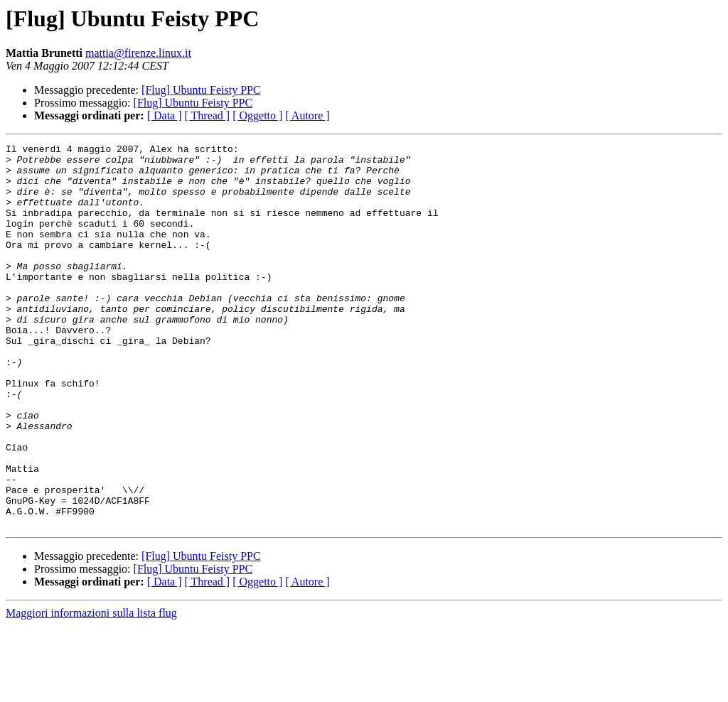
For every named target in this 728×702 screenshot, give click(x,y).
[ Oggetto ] (257, 115)
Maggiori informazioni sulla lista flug (91, 690)
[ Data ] (165, 115)
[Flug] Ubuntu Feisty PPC (201, 90)
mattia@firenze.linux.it (138, 53)
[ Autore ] (307, 115)
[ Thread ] (208, 115)
